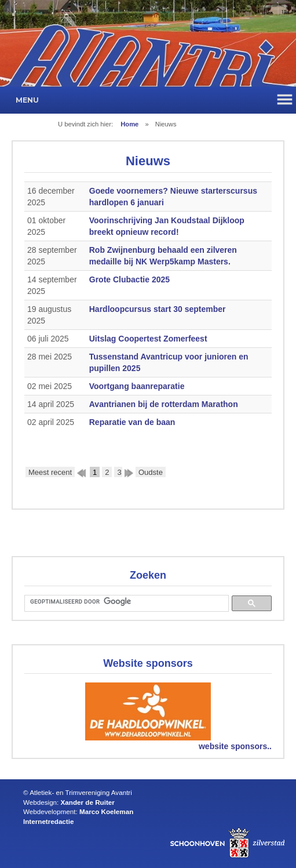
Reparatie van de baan (132, 422)
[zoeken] (125, 602)
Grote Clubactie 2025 (129, 279)
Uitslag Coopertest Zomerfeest (148, 339)
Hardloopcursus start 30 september (158, 309)
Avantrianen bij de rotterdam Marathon (164, 404)
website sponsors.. (235, 746)
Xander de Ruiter (88, 802)
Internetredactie (48, 821)
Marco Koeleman (106, 811)
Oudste (151, 472)
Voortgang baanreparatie (137, 386)
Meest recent (50, 472)
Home (129, 124)
